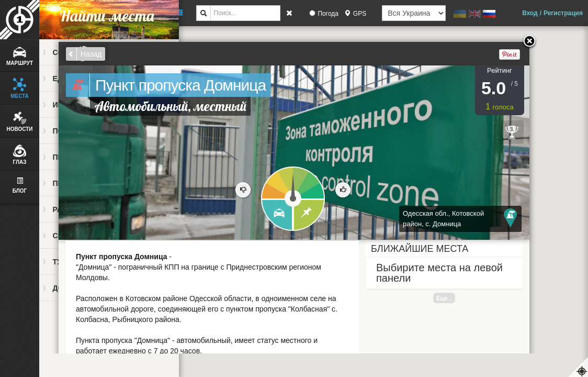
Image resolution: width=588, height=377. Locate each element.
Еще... (444, 298)
